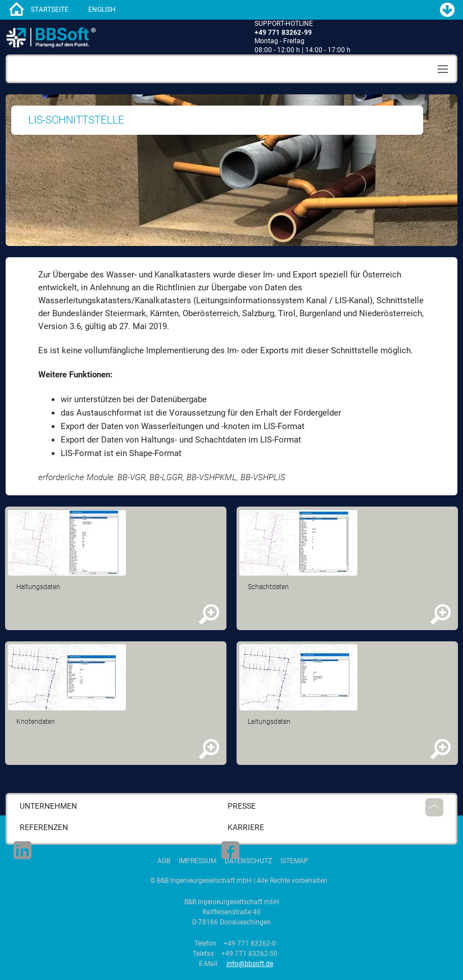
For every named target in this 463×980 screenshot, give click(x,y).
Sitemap (294, 861)
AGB (164, 861)
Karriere (246, 828)
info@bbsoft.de (250, 964)
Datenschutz (248, 861)
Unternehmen (48, 806)
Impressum (198, 861)
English (102, 10)
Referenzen (44, 828)
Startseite (50, 10)
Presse (242, 806)
